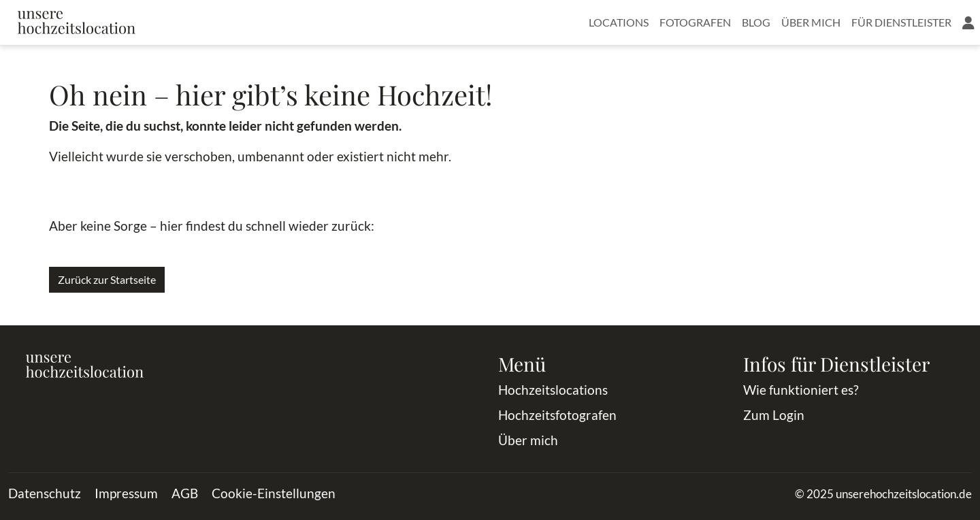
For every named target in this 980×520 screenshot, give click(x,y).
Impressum (126, 493)
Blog (756, 22)
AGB (185, 493)
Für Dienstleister (901, 22)
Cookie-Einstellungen (274, 493)
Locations (619, 22)
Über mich (811, 22)
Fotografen (695, 22)
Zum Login (774, 415)
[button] (968, 22)
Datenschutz (45, 493)
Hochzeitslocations (553, 390)
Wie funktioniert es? (801, 390)
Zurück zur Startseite (107, 279)
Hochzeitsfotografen (557, 415)
